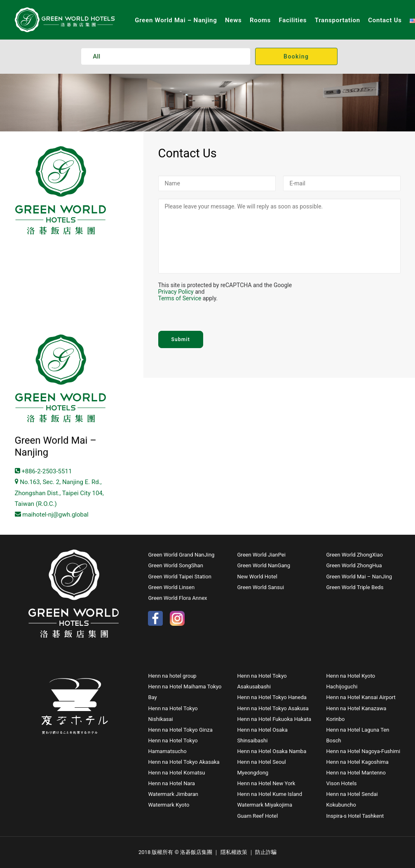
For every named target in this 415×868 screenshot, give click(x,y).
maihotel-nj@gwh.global (52, 515)
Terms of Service (180, 298)
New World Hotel (257, 577)
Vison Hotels (341, 783)
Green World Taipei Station (179, 577)
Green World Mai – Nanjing (176, 20)
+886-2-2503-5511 (43, 471)
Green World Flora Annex (177, 598)
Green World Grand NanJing (182, 555)
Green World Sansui (260, 587)
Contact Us (385, 20)
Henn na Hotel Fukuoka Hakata (274, 719)
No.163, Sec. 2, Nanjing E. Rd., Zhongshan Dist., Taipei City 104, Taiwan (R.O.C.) (59, 493)
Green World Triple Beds (355, 587)
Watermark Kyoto (169, 805)
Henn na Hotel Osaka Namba (272, 751)
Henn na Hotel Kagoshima (357, 762)
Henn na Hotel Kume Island (270, 794)
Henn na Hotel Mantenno (356, 773)
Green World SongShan (175, 565)
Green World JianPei (261, 555)
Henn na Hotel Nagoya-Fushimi (363, 751)
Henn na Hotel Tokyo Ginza (180, 730)
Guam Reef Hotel (257, 816)
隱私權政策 (234, 852)
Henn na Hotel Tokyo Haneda (272, 697)
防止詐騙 (266, 852)
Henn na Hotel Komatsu (176, 773)
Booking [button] (296, 56)
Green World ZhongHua (354, 565)
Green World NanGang (264, 565)
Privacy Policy (176, 292)
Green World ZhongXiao (354, 555)
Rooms (260, 20)
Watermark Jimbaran (173, 794)
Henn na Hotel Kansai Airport (361, 697)
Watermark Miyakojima (265, 805)
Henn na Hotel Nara (171, 783)
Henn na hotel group (172, 676)
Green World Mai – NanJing (359, 577)
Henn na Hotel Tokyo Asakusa (273, 708)
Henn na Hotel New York (266, 783)
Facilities (293, 20)
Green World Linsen (171, 587)
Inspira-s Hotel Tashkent (355, 816)
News (233, 20)
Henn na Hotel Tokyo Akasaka (184, 762)
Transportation (338, 20)
